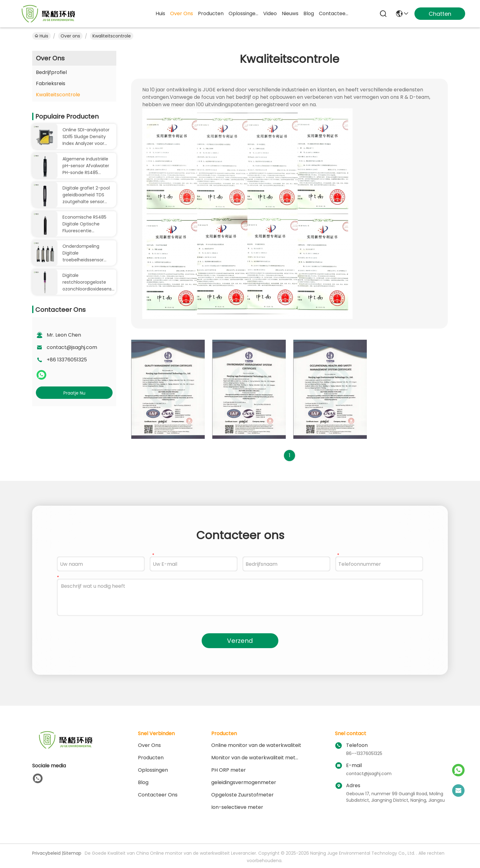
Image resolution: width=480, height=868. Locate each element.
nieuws (290, 13)
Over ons (70, 36)
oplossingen (243, 13)
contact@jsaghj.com (72, 347)
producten (211, 13)
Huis (160, 13)
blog (309, 13)
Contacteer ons (158, 795)
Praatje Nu (74, 393)
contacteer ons (334, 13)
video (270, 13)
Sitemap (72, 853)
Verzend (240, 641)
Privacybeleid (46, 853)
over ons (182, 13)
